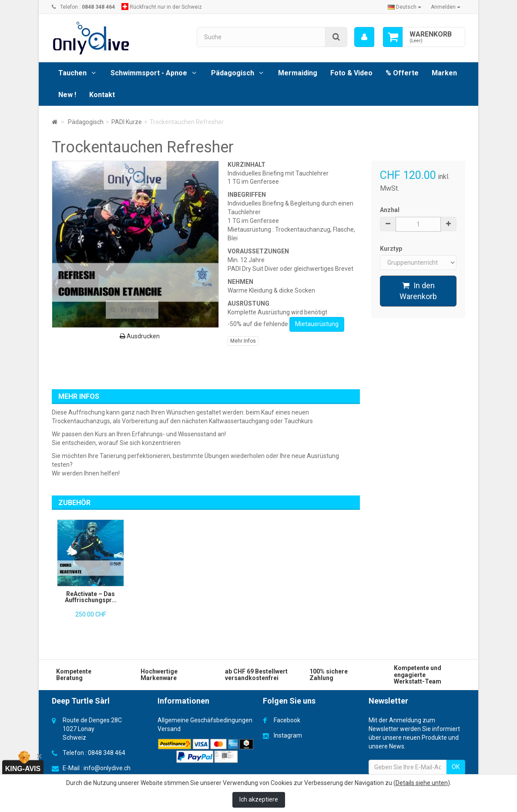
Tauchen (72, 73)
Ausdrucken (140, 336)
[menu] (364, 37)
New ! (67, 95)
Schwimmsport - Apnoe (149, 73)
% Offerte (402, 73)
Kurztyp (392, 249)
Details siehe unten (422, 783)
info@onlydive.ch (107, 768)
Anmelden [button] (446, 7)
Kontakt (102, 95)
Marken (444, 73)
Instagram (288, 735)
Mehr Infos (243, 341)
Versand (169, 729)
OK (456, 767)
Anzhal (390, 210)
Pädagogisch (233, 73)
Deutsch (405, 7)
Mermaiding (298, 73)
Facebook (287, 720)
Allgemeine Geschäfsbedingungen (205, 720)
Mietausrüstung (317, 324)
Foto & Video (351, 73)
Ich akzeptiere (259, 799)
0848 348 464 (107, 753)
